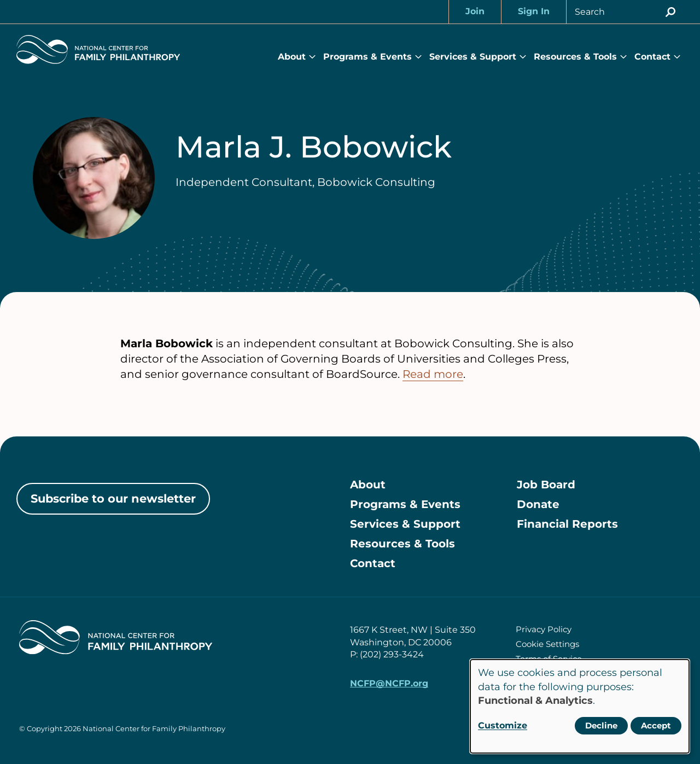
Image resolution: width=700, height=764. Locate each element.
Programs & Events (367, 57)
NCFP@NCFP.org (389, 683)
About (292, 57)
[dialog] (580, 706)
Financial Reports (567, 524)
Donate (538, 504)
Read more (433, 374)
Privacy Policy (544, 629)
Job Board (546, 485)
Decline (601, 725)
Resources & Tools (575, 57)
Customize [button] (503, 725)
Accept (656, 725)
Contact (652, 57)
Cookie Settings (547, 644)
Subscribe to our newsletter (113, 498)
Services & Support (473, 57)
